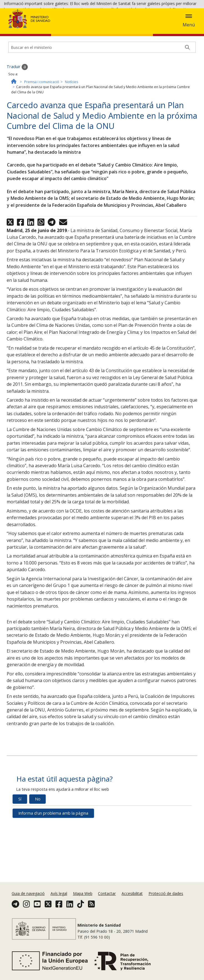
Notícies (71, 126)
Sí (20, 843)
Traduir (17, 111)
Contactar (107, 908)
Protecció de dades (166, 908)
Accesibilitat (132, 908)
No (38, 843)
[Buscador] (102, 91)
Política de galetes (41, 25)
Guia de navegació (28, 908)
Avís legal (59, 908)
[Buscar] (187, 91)
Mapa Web (83, 908)
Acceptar (70, 26)
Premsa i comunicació (42, 126)
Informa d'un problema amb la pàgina (53, 857)
